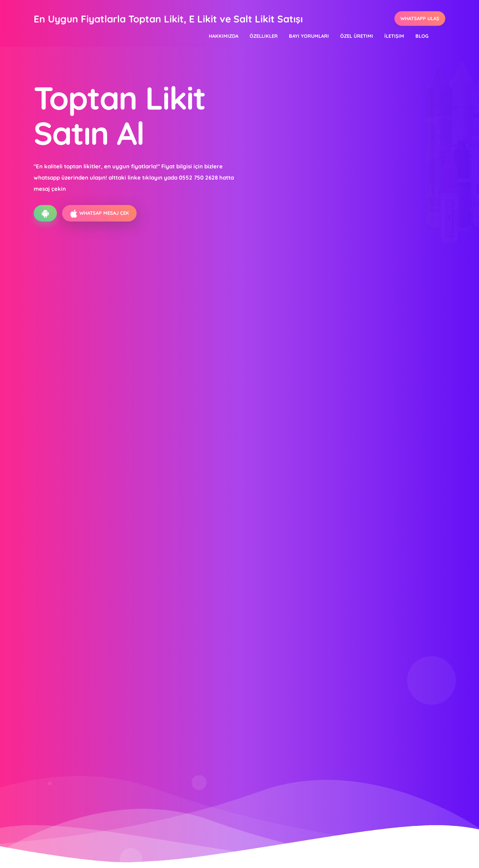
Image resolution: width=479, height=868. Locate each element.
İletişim (394, 36)
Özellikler (264, 36)
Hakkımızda (224, 36)
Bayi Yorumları (309, 36)
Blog (422, 36)
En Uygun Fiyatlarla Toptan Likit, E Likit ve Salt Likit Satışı (168, 19)
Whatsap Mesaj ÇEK (99, 214)
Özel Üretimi (357, 36)
